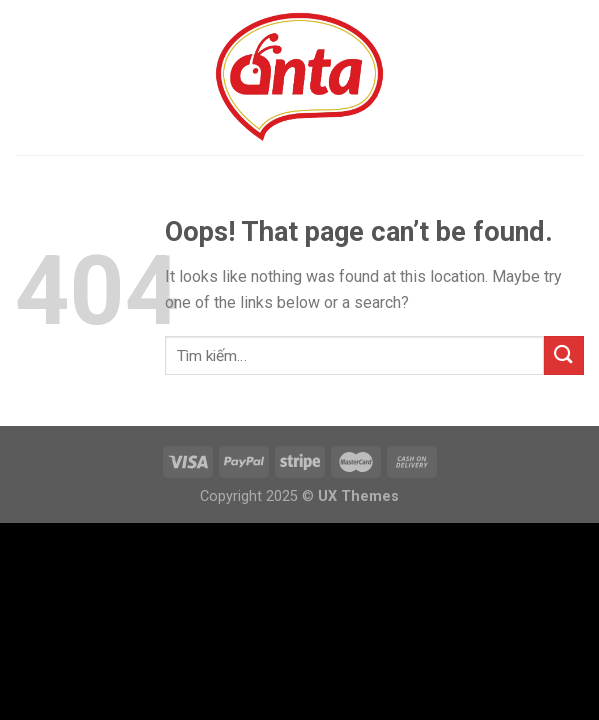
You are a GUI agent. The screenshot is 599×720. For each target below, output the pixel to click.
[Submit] (564, 355)
